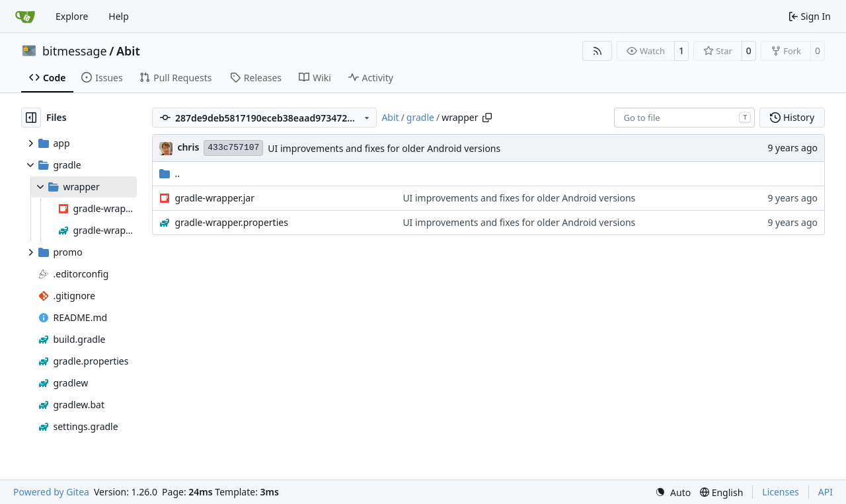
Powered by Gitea (51, 492)
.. (170, 173)
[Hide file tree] (31, 118)
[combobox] (684, 118)
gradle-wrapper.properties (231, 222)
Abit (128, 51)
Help (119, 16)
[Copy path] (487, 118)
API (826, 492)
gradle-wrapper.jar (214, 198)
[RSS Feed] (597, 51)
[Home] (25, 17)
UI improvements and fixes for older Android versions (384, 148)
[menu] (673, 492)
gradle (420, 117)
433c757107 (233, 148)
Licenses (781, 492)
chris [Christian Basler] (188, 147)
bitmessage (75, 51)
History (792, 117)
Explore (72, 16)
